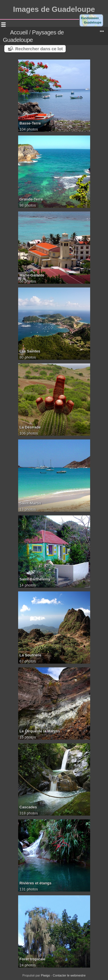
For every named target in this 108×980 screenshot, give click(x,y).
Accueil (19, 32)
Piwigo (46, 975)
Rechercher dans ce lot (39, 49)
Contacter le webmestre (69, 975)
